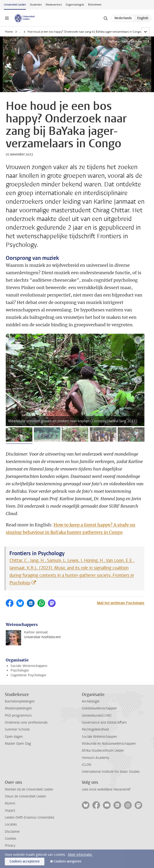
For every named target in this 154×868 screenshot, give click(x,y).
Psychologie (20, 670)
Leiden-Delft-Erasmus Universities (30, 817)
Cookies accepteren (25, 861)
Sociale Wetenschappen (29, 666)
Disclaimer (12, 832)
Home (9, 32)
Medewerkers (54, 5)
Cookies (10, 839)
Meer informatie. (80, 855)
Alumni (10, 803)
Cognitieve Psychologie (28, 675)
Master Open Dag (18, 744)
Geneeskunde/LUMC (97, 716)
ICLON (86, 765)
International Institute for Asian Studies (111, 772)
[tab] (19, 434)
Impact (10, 811)
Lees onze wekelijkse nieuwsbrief (106, 789)
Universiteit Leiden (15, 5)
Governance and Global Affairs (104, 722)
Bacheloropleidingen (20, 701)
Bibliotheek (95, 5)
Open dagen (14, 737)
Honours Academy (95, 758)
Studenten (36, 5)
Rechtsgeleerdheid (95, 729)
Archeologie (91, 701)
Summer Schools (17, 729)
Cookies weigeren (68, 861)
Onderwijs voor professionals (26, 722)
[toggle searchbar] (106, 18)
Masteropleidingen (18, 708)
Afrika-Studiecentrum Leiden (103, 751)
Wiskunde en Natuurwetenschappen (109, 744)
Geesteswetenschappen (99, 708)
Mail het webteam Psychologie (121, 603)
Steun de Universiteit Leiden (25, 796)
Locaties (11, 824)
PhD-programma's (18, 716)
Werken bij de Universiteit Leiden (29, 789)
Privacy (10, 846)
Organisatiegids (75, 5)
